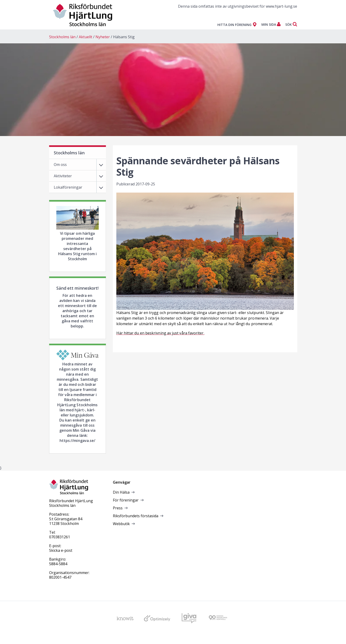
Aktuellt (86, 37)
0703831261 (60, 537)
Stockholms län (62, 37)
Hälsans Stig (124, 37)
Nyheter (103, 37)
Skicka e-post (61, 550)
